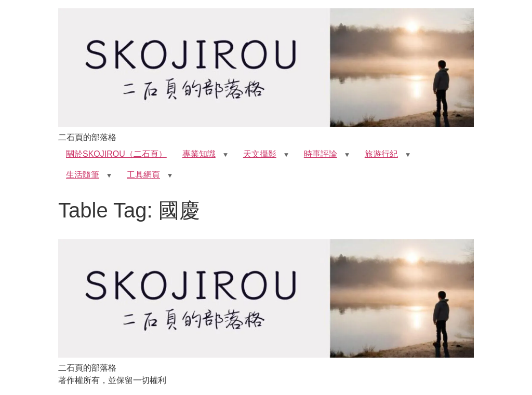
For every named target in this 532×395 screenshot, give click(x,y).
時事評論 (321, 154)
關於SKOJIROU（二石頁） (116, 154)
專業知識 (199, 154)
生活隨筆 (83, 175)
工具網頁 (143, 175)
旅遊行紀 (381, 154)
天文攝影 (260, 154)
